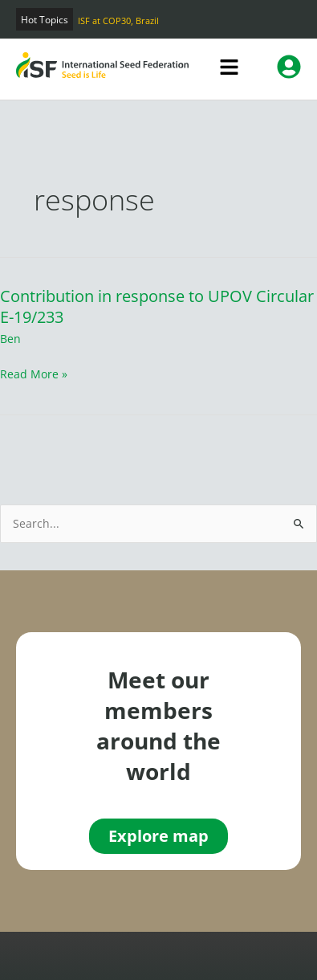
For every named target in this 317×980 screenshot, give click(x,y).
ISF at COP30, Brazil (118, 20)
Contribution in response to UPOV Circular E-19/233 (157, 306)
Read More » (34, 374)
